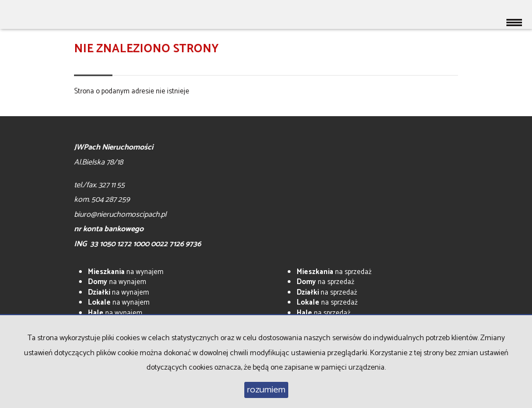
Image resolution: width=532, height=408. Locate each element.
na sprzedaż (334, 272)
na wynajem (126, 272)
